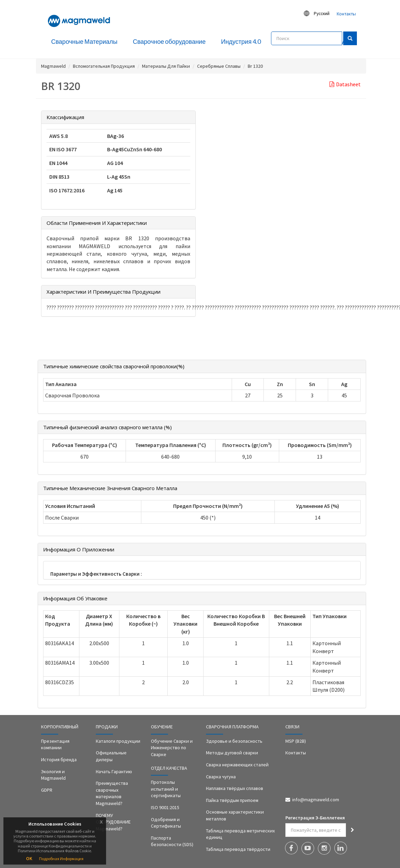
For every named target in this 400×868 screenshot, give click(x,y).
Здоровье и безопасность (234, 741)
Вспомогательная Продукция (104, 66)
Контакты (346, 14)
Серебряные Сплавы (219, 66)
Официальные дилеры (111, 756)
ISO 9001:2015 (165, 807)
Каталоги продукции (118, 741)
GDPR (47, 790)
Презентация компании (55, 744)
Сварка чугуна (221, 777)
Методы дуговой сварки (232, 753)
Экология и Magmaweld (53, 775)
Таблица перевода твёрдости (238, 849)
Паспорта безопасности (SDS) (172, 841)
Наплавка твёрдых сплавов (235, 788)
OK (29, 858)
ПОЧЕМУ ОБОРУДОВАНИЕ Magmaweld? (113, 822)
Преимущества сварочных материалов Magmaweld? (112, 793)
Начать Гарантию (114, 771)
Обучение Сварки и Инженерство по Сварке (172, 748)
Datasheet (345, 84)
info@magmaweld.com (316, 800)
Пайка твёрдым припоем (232, 800)
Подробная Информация (61, 859)
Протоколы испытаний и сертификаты (166, 789)
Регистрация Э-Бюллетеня (315, 818)
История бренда (59, 759)
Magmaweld (53, 66)
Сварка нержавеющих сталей (237, 765)
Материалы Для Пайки (166, 66)
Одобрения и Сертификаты (166, 823)
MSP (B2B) (296, 741)
